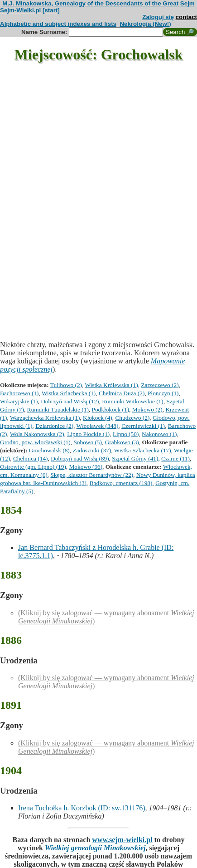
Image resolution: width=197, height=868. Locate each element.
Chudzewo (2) (132, 418)
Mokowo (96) (86, 467)
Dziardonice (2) (54, 426)
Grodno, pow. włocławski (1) (35, 442)
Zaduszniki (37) (92, 450)
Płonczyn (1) (163, 393)
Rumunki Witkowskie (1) (132, 401)
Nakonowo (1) (159, 434)
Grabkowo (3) (122, 442)
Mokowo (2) (147, 409)
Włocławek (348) (98, 426)
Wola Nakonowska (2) (37, 434)
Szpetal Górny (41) (135, 459)
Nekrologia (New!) (145, 24)
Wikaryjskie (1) (19, 401)
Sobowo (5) (88, 442)
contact (186, 17)
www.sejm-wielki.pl (122, 840)
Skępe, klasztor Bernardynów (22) (92, 475)
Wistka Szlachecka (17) (143, 450)
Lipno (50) (126, 434)
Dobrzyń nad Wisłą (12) (70, 401)
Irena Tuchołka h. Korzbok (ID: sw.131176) (82, 808)
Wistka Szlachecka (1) (69, 393)
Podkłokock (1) (111, 409)
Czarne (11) (175, 459)
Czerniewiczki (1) (143, 426)
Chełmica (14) (31, 459)
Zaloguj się (158, 17)
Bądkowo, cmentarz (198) (121, 483)
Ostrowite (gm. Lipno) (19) (33, 467)
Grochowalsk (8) (49, 450)
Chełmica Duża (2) (122, 393)
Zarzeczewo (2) (160, 385)
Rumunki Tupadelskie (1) (58, 409)
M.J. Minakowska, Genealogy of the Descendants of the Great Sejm (98, 3)
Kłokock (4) (98, 418)
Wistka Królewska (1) (111, 385)
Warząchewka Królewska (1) (45, 418)
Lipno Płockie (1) (88, 434)
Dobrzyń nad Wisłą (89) (80, 459)
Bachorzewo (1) (19, 393)
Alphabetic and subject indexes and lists (58, 24)
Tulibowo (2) (66, 385)
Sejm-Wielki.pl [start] (30, 10)
